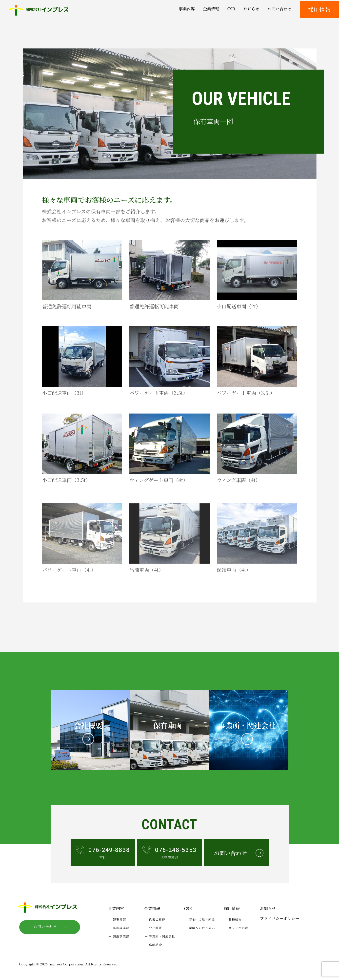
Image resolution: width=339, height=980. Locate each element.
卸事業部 (119, 919)
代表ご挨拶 (157, 919)
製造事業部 (121, 936)
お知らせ (268, 908)
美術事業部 (121, 928)
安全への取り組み (202, 919)
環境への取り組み (202, 928)
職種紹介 (235, 919)
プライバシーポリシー (280, 918)
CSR (188, 908)
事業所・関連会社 (162, 936)
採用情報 (319, 10)
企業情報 (152, 908)
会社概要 (155, 928)
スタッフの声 (239, 928)
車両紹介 (155, 945)
